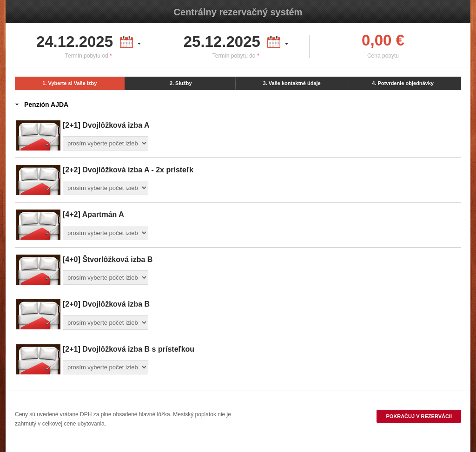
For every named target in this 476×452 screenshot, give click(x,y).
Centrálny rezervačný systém (238, 12)
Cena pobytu (383, 56)
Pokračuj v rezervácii (419, 416)
